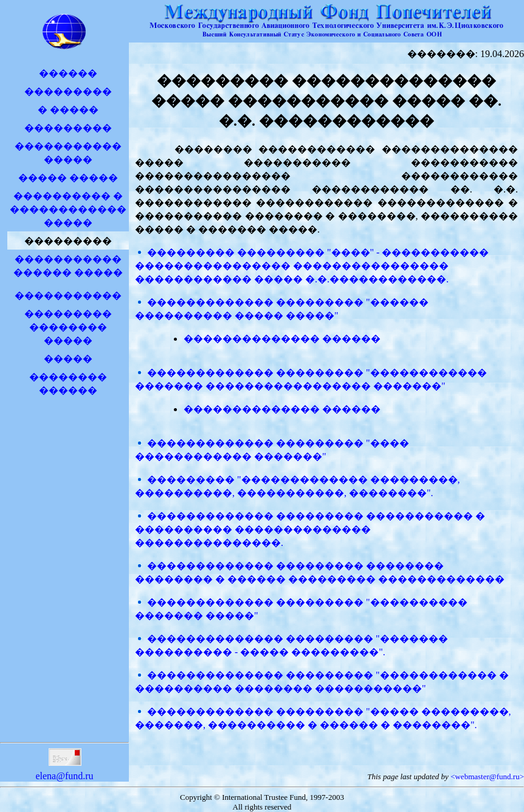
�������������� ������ (282, 339)
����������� (68, 295)
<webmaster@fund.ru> (487, 776)
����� (68, 359)
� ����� (68, 110)
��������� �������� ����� (68, 327)
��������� (68, 91)
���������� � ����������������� (68, 209)
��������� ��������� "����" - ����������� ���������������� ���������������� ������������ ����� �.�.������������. (312, 266)
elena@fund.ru (64, 770)
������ (68, 73)
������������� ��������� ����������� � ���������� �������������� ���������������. (310, 529)
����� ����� (68, 178)
